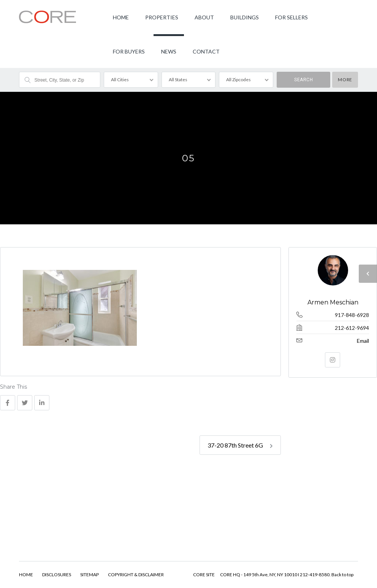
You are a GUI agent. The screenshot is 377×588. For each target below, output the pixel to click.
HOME (121, 17)
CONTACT (206, 51)
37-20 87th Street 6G (240, 445)
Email (363, 341)
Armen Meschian (333, 302)
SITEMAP (89, 575)
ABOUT (204, 17)
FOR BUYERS (129, 51)
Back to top (342, 575)
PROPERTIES (162, 17)
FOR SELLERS (291, 17)
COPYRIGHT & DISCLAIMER (136, 575)
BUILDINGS (245, 17)
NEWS (169, 51)
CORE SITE (204, 575)
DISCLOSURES (57, 575)
